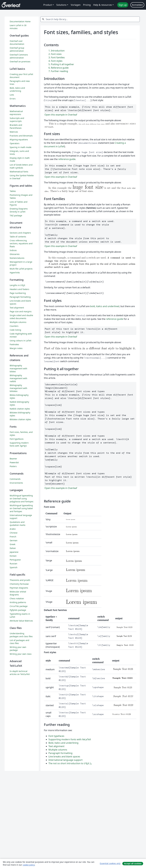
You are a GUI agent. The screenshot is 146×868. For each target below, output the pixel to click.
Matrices (14, 132)
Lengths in (17, 285)
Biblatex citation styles (20, 419)
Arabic (13, 529)
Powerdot (14, 462)
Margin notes (16, 348)
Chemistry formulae (19, 584)
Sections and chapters (20, 233)
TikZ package (16, 216)
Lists (12, 95)
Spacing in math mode (21, 147)
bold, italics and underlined (105, 306)
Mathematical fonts (19, 172)
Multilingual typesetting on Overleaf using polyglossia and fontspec (22, 499)
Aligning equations (19, 140)
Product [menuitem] (48, 5)
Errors (13, 99)
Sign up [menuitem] (123, 5)
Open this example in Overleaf (61, 115)
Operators (15, 143)
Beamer (13, 459)
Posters (13, 466)
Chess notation (17, 598)
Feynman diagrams (19, 588)
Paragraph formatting (60, 753)
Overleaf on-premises (20, 62)
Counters (14, 326)
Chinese (14, 533)
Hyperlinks (15, 273)
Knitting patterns (18, 602)
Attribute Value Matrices (21, 621)
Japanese (14, 552)
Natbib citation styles (20, 409)
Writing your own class (21, 654)
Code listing (15, 330)
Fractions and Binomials (21, 136)
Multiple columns (58, 750)
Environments (16, 483)
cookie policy (29, 865)
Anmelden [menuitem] (137, 5)
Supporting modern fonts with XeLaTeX (70, 739)
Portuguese (15, 560)
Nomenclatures (17, 258)
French (13, 537)
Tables (13, 191)
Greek (12, 544)
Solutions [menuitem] (61, 5)
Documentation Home (20, 21)
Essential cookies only (110, 863)
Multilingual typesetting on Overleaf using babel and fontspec (21, 508)
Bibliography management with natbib (18, 378)
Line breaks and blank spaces (64, 757)
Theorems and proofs (20, 580)
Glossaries (15, 254)
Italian (13, 548)
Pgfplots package (18, 610)
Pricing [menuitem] (87, 5)
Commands (15, 479)
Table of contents (18, 237)
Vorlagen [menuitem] (76, 5)
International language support (66, 760)
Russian (13, 564)
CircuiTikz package (19, 606)
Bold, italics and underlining (63, 743)
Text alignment (56, 746)
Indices (13, 250)
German (14, 540)
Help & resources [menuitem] (103, 5)
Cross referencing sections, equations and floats (21, 243)
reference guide (67, 159)
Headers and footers (19, 289)
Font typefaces (56, 736)
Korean (13, 556)
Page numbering (18, 293)
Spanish (14, 567)
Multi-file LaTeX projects (21, 269)
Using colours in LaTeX (20, 341)
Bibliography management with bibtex (18, 368)
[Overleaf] (11, 5)
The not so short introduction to (70, 763)
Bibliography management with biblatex (18, 388)
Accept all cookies (133, 864)
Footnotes (14, 344)
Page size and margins (21, 311)
